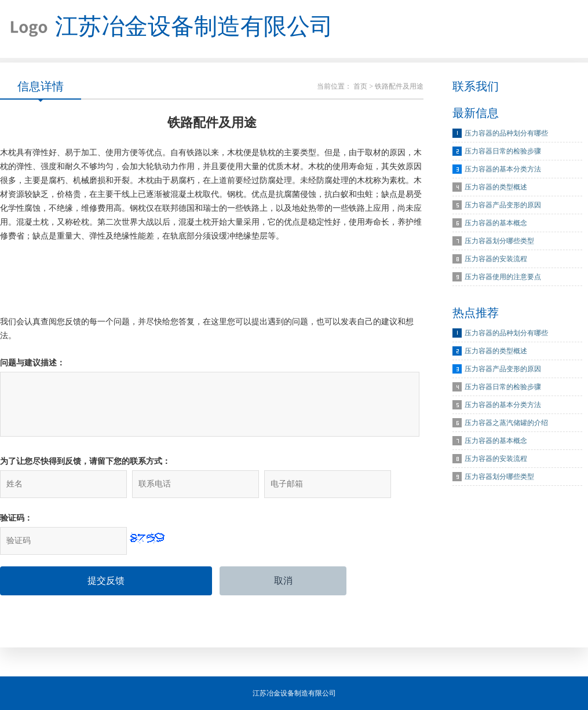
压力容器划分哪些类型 (499, 241)
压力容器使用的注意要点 (503, 277)
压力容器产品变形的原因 (503, 205)
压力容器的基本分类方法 (503, 169)
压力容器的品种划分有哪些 (506, 133)
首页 (360, 86)
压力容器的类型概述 (496, 187)
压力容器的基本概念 (496, 223)
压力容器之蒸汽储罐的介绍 (506, 423)
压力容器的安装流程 (496, 259)
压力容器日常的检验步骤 (503, 151)
